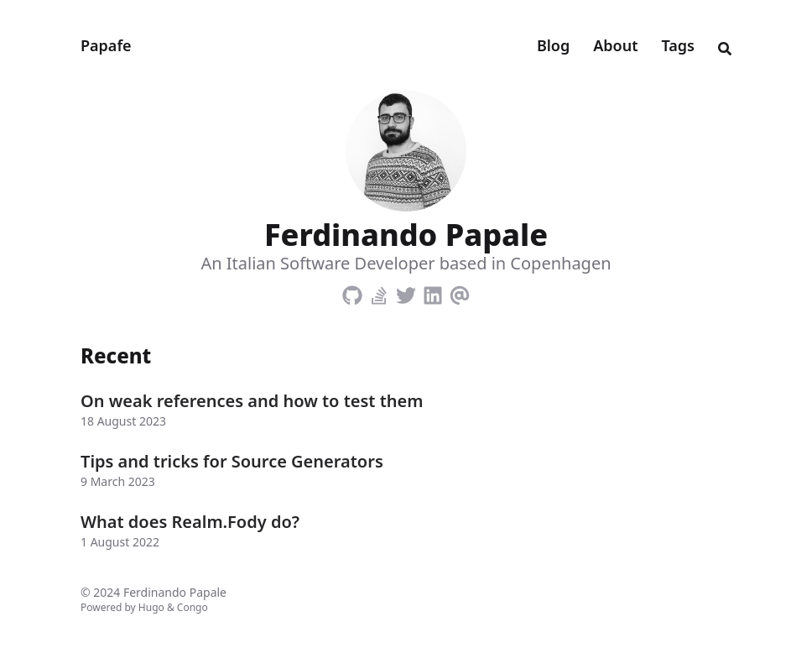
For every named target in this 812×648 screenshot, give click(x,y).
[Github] (352, 292)
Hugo (151, 607)
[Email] (460, 292)
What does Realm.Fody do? (190, 522)
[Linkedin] (433, 292)
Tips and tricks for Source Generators (232, 461)
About (615, 45)
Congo (193, 607)
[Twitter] (406, 292)
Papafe (106, 45)
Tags (678, 45)
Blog (553, 45)
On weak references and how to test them (252, 401)
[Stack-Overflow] (379, 292)
